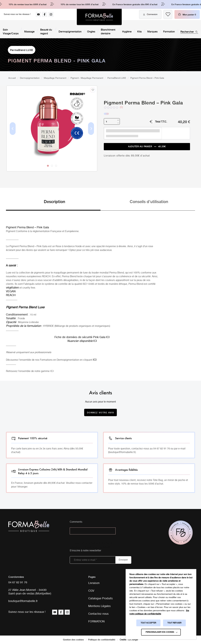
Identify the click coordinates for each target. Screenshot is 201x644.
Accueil (12, 78)
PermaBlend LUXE (22, 50)
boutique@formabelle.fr (23, 601)
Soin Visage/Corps (11, 31)
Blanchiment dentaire (108, 31)
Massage (29, 31)
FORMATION (96, 622)
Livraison (94, 583)
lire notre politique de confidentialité (159, 612)
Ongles (91, 31)
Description (54, 201)
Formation (169, 31)
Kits (139, 31)
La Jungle (133, 639)
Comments (76, 522)
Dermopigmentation (70, 31)
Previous (13, 134)
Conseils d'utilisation (149, 201)
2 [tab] (52, 166)
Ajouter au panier (147, 147)
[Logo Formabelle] (99, 17)
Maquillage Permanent (55, 78)
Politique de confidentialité (102, 639)
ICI (52, 371)
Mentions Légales (99, 606)
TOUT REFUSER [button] (174, 623)
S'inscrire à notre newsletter (85, 551)
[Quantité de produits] (112, 122)
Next (91, 134)
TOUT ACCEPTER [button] (148, 623)
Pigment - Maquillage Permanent (87, 78)
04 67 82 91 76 (18, 583)
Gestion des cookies (73, 639)
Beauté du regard (46, 31)
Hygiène (127, 31)
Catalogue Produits (100, 599)
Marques (152, 31)
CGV (91, 591)
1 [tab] (48, 166)
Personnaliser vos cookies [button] (160, 632)
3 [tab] (56, 166)
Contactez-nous (98, 614)
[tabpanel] (52, 122)
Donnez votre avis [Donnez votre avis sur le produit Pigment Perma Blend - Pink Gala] (100, 412)
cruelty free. (29, 288)
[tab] (53, 204)
